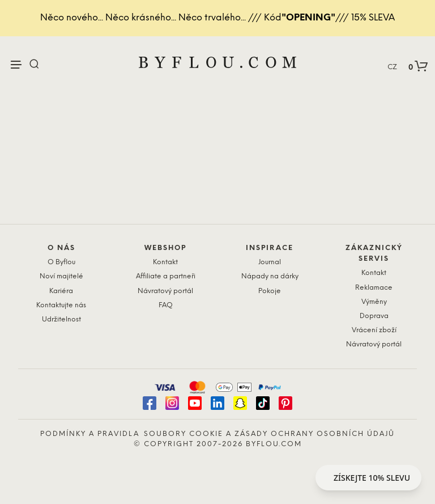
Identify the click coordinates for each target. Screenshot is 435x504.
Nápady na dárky (270, 276)
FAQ (166, 305)
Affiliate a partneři (166, 276)
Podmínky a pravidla (90, 434)
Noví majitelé (61, 276)
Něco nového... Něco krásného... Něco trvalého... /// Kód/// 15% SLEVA (217, 18)
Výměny (374, 302)
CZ (392, 67)
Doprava (374, 316)
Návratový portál (165, 291)
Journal (270, 262)
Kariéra (61, 291)
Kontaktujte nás (61, 305)
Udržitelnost (61, 319)
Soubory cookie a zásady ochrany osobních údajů (269, 434)
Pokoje (270, 291)
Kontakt (165, 262)
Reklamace (374, 288)
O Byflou (61, 262)
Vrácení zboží (374, 330)
